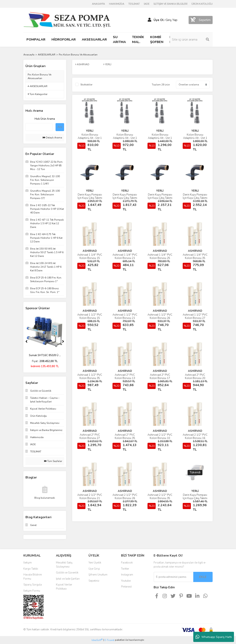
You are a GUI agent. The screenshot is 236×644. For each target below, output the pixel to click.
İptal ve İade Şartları (68, 579)
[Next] (63, 341)
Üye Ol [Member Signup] (159, 20)
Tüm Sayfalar (53, 461)
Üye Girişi (94, 569)
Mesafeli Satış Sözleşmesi (64, 565)
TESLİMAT (134, 4)
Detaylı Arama (52, 138)
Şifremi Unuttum (98, 575)
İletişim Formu (32, 591)
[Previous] (26, 341)
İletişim (28, 563)
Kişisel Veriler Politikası (64, 587)
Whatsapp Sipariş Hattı (214, 637)
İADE (147, 4)
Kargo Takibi (31, 569)
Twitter (125, 569)
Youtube (126, 581)
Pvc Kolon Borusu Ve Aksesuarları (78, 55)
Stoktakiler (86, 85)
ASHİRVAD (90, 251)
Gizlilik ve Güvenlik (67, 573)
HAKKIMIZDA (117, 4)
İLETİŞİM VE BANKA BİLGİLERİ (170, 4)
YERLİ (90, 131)
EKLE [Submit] (203, 577)
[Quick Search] (39, 127)
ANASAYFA (98, 4)
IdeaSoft (97, 640)
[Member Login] (150, 20)
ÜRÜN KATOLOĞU (202, 4)
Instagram (127, 575)
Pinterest (126, 587)
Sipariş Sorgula (33, 585)
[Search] (191, 40)
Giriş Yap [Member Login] (172, 20)
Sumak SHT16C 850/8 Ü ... (45, 355)
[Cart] (201, 20)
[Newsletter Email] (173, 577)
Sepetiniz (94, 581)
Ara (60, 127)
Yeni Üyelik (95, 563)
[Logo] (67, 20)
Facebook (127, 563)
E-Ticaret (109, 640)
